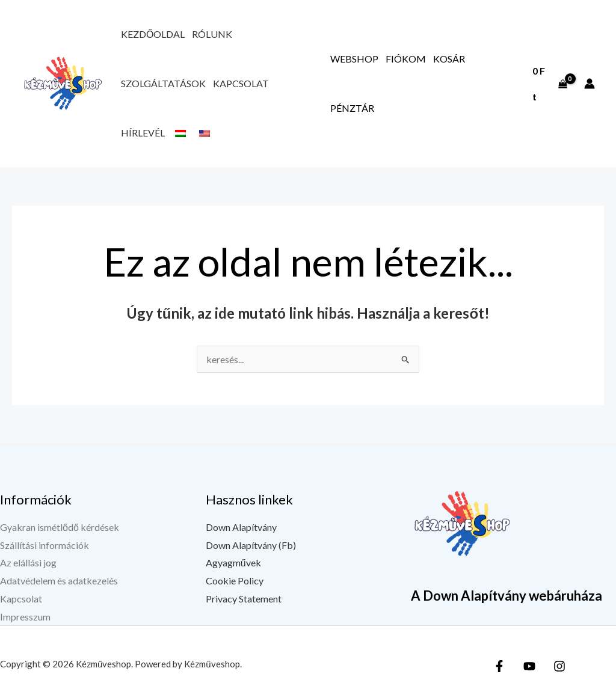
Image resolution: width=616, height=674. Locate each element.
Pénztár (352, 108)
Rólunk (212, 34)
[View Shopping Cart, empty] (550, 83)
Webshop (354, 59)
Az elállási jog (28, 562)
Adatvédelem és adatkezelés (59, 581)
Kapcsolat (241, 83)
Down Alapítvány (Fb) (251, 545)
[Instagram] (559, 666)
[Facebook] (499, 666)
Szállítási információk (45, 545)
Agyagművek (233, 562)
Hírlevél (143, 133)
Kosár (449, 59)
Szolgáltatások (163, 83)
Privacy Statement (244, 599)
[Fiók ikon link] (590, 84)
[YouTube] (529, 666)
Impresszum (25, 617)
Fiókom (406, 59)
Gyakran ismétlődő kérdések (60, 527)
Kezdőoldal (153, 34)
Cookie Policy (235, 581)
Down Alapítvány (241, 527)
